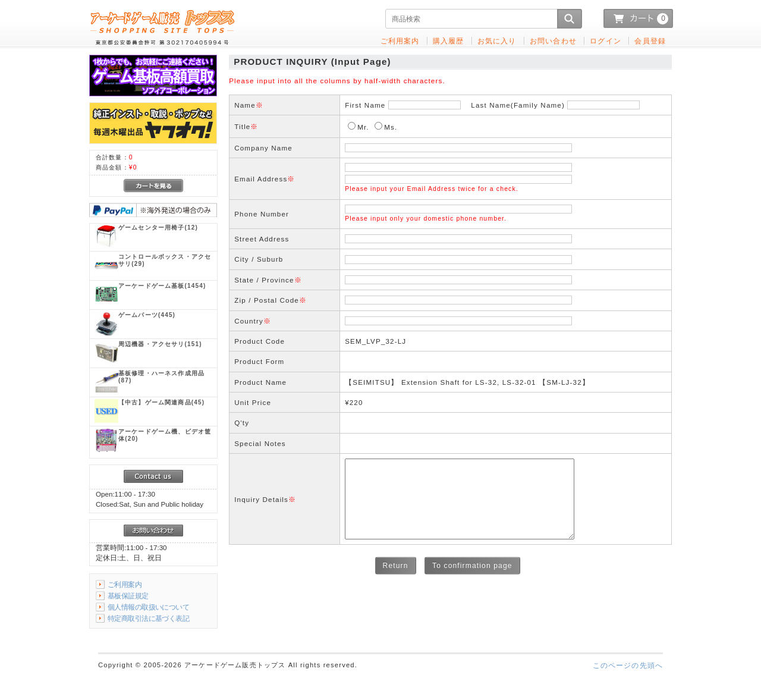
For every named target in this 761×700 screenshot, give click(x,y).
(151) (160, 344)
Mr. (363, 127)
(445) (147, 315)
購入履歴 (449, 41)
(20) (165, 435)
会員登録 (650, 41)
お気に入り (497, 41)
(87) (161, 377)
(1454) (162, 286)
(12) (158, 227)
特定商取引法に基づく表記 (148, 618)
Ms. (391, 127)
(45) (161, 402)
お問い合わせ (553, 41)
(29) (165, 260)
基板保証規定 (128, 596)
